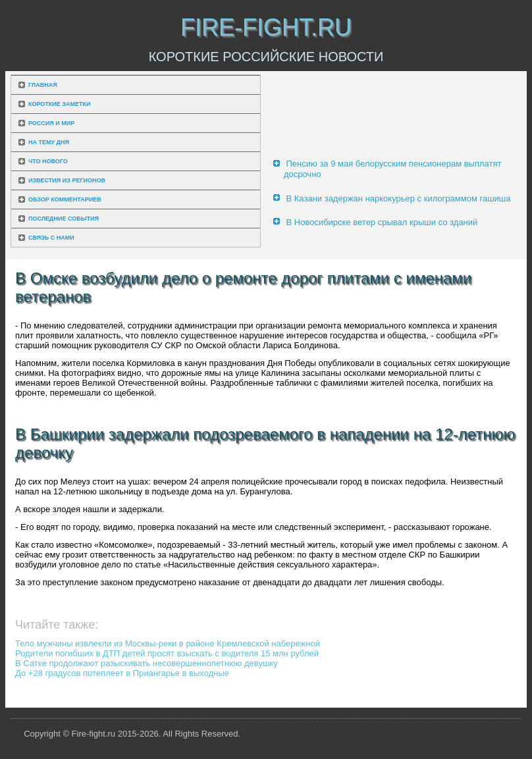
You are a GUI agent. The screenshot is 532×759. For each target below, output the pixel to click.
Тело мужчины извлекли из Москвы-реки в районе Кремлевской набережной (168, 643)
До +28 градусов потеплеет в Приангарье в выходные (122, 673)
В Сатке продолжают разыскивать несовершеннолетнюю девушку (146, 663)
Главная (43, 85)
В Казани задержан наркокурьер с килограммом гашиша (399, 198)
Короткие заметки (59, 104)
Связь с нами (51, 238)
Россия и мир (51, 123)
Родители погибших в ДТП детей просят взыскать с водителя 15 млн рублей (167, 653)
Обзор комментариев (65, 199)
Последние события (64, 219)
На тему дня (49, 142)
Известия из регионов (67, 180)
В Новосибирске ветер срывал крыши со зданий (382, 222)
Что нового (48, 161)
